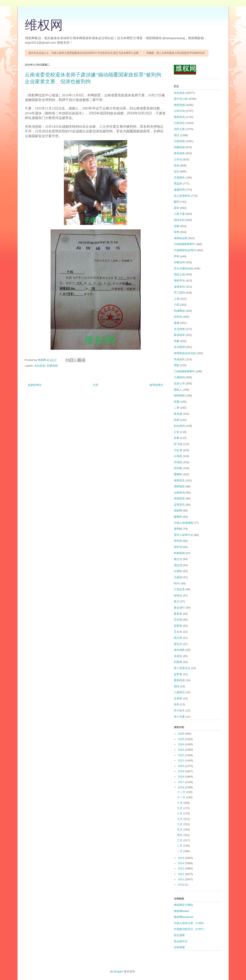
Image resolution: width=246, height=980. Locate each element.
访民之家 (179, 129)
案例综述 (179, 680)
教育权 (178, 614)
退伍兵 (178, 644)
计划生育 (179, 589)
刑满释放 (179, 311)
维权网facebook (184, 917)
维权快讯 (179, 117)
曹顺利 (178, 474)
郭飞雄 (178, 444)
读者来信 (179, 287)
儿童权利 (179, 377)
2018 (182, 777)
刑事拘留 (52, 366)
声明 (177, 256)
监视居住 (179, 505)
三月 (180, 840)
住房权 (178, 698)
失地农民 (179, 359)
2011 (182, 879)
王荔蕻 (178, 577)
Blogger (119, 971)
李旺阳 (178, 541)
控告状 (178, 317)
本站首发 (40, 366)
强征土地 (179, 274)
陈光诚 (178, 414)
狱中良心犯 (181, 99)
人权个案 (179, 214)
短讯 (177, 704)
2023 (182, 750)
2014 (182, 863)
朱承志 (178, 656)
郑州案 (178, 468)
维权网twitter (182, 911)
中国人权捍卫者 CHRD (189, 923)
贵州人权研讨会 (183, 535)
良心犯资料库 (182, 196)
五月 (180, 830)
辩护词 (178, 547)
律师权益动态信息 (185, 353)
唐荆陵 (178, 529)
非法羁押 (179, 347)
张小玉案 (179, 717)
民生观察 (179, 935)
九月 (180, 808)
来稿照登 (179, 498)
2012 (182, 874)
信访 (177, 171)
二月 (180, 846)
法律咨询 (179, 493)
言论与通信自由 (183, 268)
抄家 (177, 438)
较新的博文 (35, 385)
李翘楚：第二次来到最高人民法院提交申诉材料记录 (176, 53)
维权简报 (179, 105)
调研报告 (179, 486)
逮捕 (177, 323)
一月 (180, 851)
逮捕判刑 (179, 190)
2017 (182, 782)
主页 (96, 385)
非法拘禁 (179, 329)
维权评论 (179, 281)
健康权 (178, 517)
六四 (177, 305)
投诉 (177, 166)
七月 (180, 819)
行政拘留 (179, 141)
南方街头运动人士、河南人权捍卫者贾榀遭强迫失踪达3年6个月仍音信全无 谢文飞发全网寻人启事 (84, 53)
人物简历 (179, 692)
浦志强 (178, 565)
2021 (182, 760)
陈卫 (177, 601)
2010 (182, 885)
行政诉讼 (179, 123)
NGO (177, 583)
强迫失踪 (179, 220)
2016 (182, 787)
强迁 (177, 135)
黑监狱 (178, 184)
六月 (180, 824)
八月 (180, 813)
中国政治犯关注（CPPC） (190, 929)
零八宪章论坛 (182, 668)
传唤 (177, 226)
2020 (182, 766)
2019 (182, 771)
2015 (182, 858)
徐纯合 (178, 595)
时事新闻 (179, 553)
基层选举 (179, 153)
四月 (180, 835)
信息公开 (179, 383)
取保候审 (179, 335)
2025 (182, 739)
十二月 (182, 792)
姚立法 (178, 559)
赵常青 (178, 674)
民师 (177, 420)
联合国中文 (181, 941)
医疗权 (178, 638)
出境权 (178, 456)
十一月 (182, 797)
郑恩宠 (178, 626)
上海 (177, 299)
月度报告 (179, 178)
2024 (182, 744)
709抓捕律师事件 (184, 244)
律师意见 (179, 480)
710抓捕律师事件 (184, 371)
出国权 (178, 571)
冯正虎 (178, 450)
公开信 (178, 159)
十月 (180, 803)
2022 (182, 755)
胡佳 (177, 686)
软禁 (177, 232)
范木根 (178, 620)
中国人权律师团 (183, 523)
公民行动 (179, 111)
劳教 (177, 341)
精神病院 (179, 396)
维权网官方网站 (183, 905)
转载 (177, 402)
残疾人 (178, 390)
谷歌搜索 (179, 947)
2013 (182, 868)
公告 (177, 432)
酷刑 (177, 202)
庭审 (177, 208)
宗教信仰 (179, 262)
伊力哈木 (179, 710)
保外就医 (179, 650)
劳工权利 (179, 293)
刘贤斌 (178, 662)
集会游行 (179, 608)
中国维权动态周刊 (185, 250)
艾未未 (178, 632)
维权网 (44, 25)
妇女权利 (179, 426)
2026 (182, 734)
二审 (177, 408)
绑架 (177, 365)
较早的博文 (156, 385)
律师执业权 (181, 238)
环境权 (178, 462)
